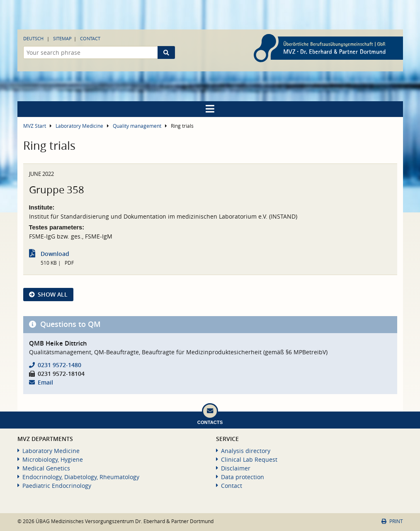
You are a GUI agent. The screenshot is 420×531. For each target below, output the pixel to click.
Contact (90, 38)
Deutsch (33, 38)
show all (53, 294)
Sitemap (62, 38)
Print (392, 521)
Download (55, 254)
